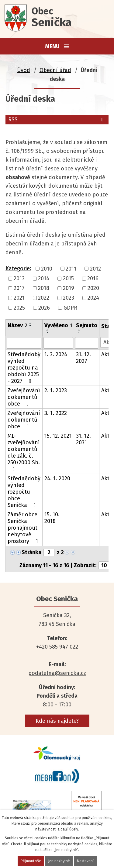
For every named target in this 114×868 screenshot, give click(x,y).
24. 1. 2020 (57, 478)
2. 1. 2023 (56, 390)
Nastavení (85, 861)
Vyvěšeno (58, 325)
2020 (93, 288)
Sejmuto (87, 325)
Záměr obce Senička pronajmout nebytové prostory (24, 528)
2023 (69, 298)
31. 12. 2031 (83, 439)
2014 (44, 278)
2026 (44, 308)
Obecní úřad (55, 70)
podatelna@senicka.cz (57, 673)
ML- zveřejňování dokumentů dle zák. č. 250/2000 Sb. (24, 452)
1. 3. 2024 (56, 354)
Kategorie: (18, 268)
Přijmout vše (31, 861)
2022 (44, 298)
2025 (19, 308)
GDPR (70, 308)
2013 (19, 278)
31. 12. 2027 (83, 358)
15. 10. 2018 (52, 518)
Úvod (24, 70)
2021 (19, 298)
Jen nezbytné (59, 861)
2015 (68, 278)
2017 (19, 288)
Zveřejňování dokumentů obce (24, 397)
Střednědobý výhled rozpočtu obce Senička (24, 492)
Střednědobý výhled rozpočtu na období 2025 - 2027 (24, 368)
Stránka (31, 552)
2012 (95, 269)
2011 (71, 269)
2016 (93, 278)
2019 (69, 288)
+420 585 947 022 (57, 647)
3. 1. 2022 (56, 413)
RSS (57, 120)
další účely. (70, 829)
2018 (44, 288)
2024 (93, 298)
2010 (47, 269)
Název (17, 325)
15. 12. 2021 (58, 436)
